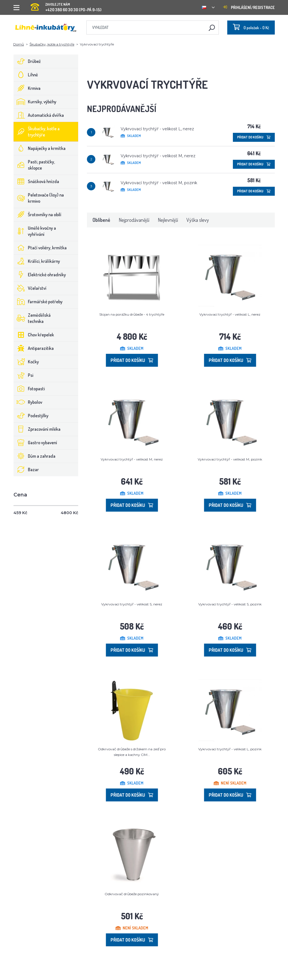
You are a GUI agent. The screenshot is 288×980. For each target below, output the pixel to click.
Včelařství (30, 288)
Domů (19, 44)
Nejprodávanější (134, 220)
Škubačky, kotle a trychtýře (52, 44)
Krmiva (27, 88)
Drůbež (27, 61)
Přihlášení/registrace (249, 7)
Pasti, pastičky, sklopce (34, 165)
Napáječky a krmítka (40, 148)
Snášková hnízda (36, 181)
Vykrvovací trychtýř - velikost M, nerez (158, 156)
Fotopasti (29, 389)
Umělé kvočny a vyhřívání (35, 231)
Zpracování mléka (37, 429)
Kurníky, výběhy (35, 102)
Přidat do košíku (254, 137)
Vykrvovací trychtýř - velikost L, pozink (230, 749)
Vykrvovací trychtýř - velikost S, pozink (230, 604)
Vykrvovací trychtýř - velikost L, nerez (157, 129)
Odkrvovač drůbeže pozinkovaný (132, 894)
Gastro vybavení (35, 443)
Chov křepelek (34, 335)
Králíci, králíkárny (37, 261)
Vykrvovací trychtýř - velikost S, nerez (132, 604)
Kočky (26, 362)
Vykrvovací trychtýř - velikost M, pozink (159, 183)
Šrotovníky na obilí (38, 215)
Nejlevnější (168, 220)
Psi (23, 375)
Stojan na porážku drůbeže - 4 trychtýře (132, 314)
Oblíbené (101, 220)
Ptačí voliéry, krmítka (40, 248)
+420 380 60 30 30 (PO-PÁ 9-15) (66, 5)
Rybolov (28, 402)
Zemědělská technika (32, 318)
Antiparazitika (34, 348)
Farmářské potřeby (38, 302)
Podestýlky (31, 416)
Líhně (26, 75)
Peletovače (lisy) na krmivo (39, 198)
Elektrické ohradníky (40, 275)
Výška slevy (198, 220)
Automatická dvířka (39, 115)
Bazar (26, 470)
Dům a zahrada (35, 456)
